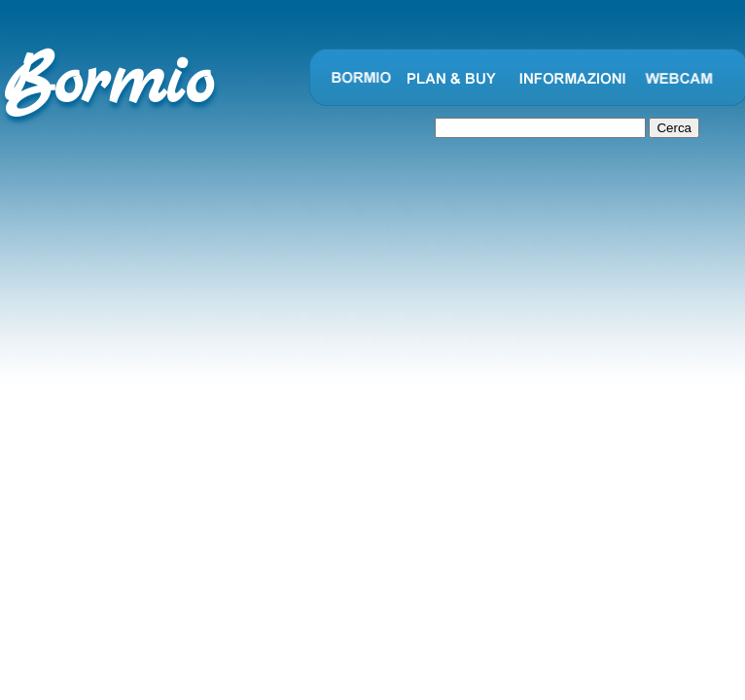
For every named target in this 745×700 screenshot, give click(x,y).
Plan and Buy (452, 78)
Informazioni (573, 78)
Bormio (359, 78)
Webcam (679, 78)
